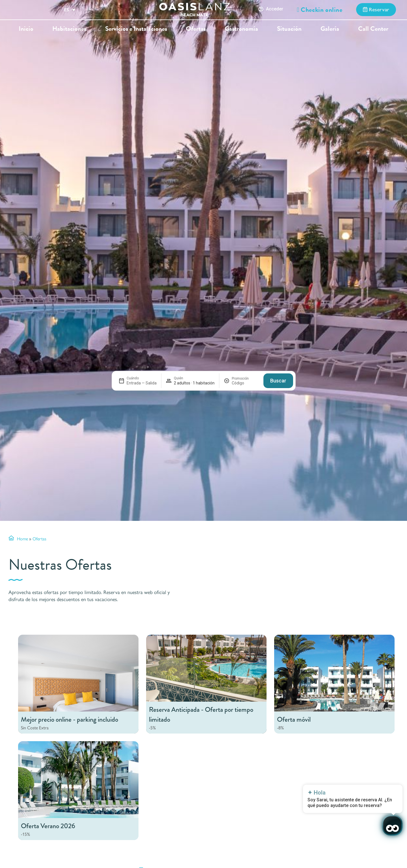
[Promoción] (245, 383)
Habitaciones (69, 29)
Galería (330, 29)
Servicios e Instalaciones (136, 29)
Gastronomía (241, 29)
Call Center (373, 29)
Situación (289, 29)
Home (22, 539)
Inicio (26, 29)
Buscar (278, 381)
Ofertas (196, 29)
